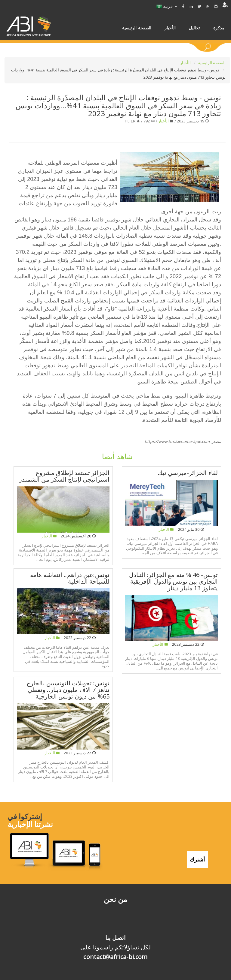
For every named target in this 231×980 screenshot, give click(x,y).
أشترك (197, 859)
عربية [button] (167, 6)
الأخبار (186, 63)
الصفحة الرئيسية (212, 63)
